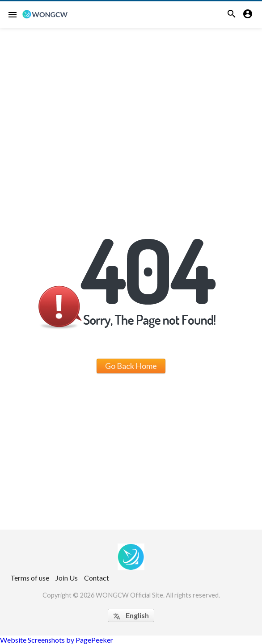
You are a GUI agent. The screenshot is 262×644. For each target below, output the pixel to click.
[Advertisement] (131, 95)
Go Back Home (131, 366)
